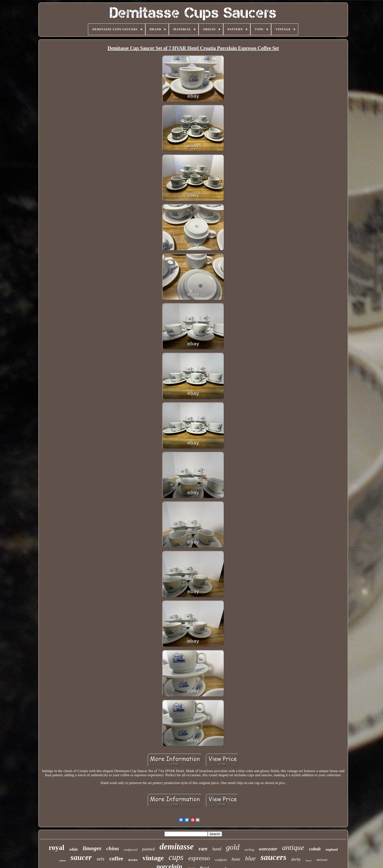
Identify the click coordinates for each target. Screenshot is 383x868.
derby (296, 859)
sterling (249, 850)
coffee (116, 859)
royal (56, 847)
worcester (268, 849)
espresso (199, 858)
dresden (133, 860)
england (331, 849)
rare (203, 849)
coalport (221, 860)
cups (176, 857)
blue (250, 858)
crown (62, 861)
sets (101, 859)
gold (233, 847)
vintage (153, 858)
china (112, 848)
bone (236, 859)
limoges (92, 848)
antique (293, 847)
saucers (274, 857)
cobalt (315, 849)
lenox (309, 860)
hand (217, 849)
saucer (81, 857)
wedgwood (130, 850)
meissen (322, 860)
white (74, 849)
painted (148, 849)
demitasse (177, 847)
